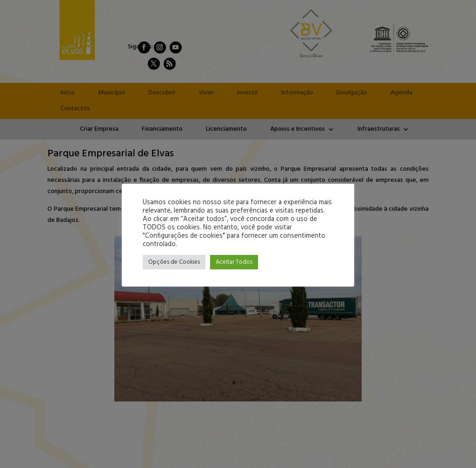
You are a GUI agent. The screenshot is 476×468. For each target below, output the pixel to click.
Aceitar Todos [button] (234, 262)
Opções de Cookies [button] (174, 262)
